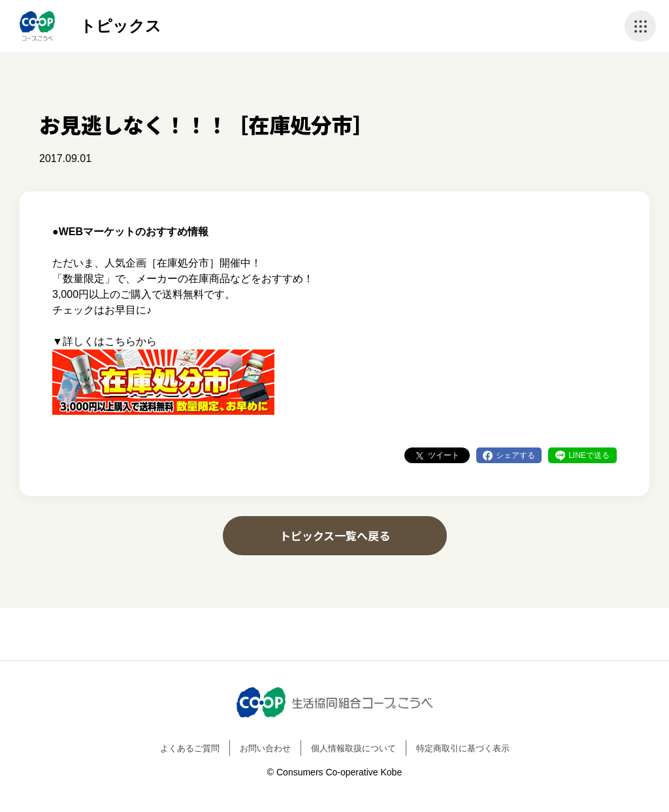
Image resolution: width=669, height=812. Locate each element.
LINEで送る (589, 455)
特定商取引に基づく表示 (463, 748)
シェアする (515, 455)
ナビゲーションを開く (640, 26)
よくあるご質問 (190, 748)
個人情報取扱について (353, 748)
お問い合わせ (265, 748)
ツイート (444, 455)
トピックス (121, 26)
